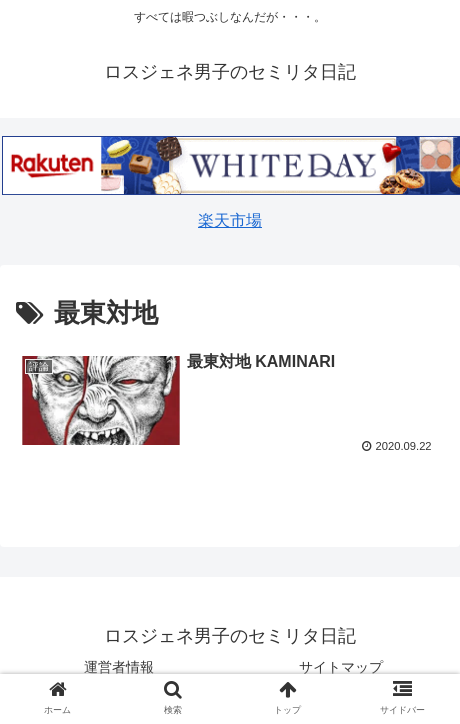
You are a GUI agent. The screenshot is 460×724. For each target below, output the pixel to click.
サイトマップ (341, 667)
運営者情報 (119, 667)
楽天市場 (230, 220)
